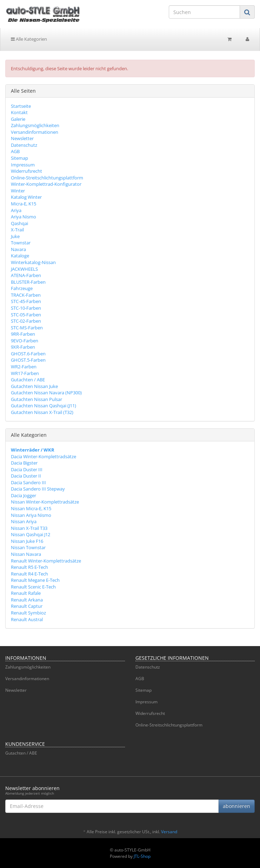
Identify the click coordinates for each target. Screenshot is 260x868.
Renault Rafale (26, 593)
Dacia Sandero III (28, 482)
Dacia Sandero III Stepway (38, 489)
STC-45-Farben (26, 301)
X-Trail (17, 230)
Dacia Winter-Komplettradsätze (44, 456)
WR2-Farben (24, 367)
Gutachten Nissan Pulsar (36, 399)
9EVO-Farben (25, 341)
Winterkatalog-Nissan (33, 262)
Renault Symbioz (28, 613)
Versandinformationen (35, 132)
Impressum (23, 165)
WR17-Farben (25, 373)
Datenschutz (24, 145)
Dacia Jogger (24, 495)
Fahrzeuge (22, 288)
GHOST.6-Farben (28, 354)
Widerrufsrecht (26, 171)
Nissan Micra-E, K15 (31, 508)
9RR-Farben (23, 334)
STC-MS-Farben (27, 328)
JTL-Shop (142, 856)
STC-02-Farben (26, 321)
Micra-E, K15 (24, 204)
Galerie (18, 119)
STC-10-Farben (26, 308)
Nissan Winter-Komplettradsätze (45, 502)
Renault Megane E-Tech (35, 580)
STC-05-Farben (26, 315)
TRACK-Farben (26, 295)
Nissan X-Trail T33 (29, 528)
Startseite (21, 106)
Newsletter (22, 138)
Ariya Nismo (24, 217)
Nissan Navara (26, 554)
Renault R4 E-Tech (29, 574)
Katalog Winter (26, 197)
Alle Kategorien (29, 39)
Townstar (21, 243)
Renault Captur (27, 606)
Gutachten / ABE (28, 380)
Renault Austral (27, 619)
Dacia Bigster (24, 463)
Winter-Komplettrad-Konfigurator (46, 184)
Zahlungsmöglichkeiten (35, 125)
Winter (18, 191)
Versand (169, 832)
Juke (15, 236)
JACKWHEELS (24, 269)
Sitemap (19, 158)
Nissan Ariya (24, 521)
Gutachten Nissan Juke (34, 386)
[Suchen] (204, 12)
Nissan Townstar (28, 547)
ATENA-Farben (26, 275)
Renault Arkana (27, 600)
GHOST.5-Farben (28, 360)
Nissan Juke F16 (27, 541)
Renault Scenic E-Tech (33, 587)
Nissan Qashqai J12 (31, 534)
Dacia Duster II (26, 476)
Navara (18, 249)
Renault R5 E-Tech (29, 567)
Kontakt (19, 112)
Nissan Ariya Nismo (31, 515)
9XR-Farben (23, 347)
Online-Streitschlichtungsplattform (47, 178)
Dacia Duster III (27, 469)
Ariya (16, 210)
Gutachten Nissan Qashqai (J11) (44, 406)
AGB (15, 151)
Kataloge (20, 256)
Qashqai (19, 223)
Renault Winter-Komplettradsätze (46, 561)
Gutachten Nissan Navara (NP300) (46, 393)
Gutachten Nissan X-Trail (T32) (42, 412)
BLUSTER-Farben (28, 282)
